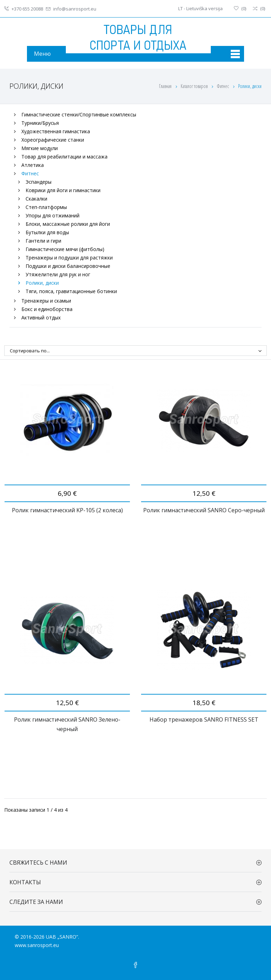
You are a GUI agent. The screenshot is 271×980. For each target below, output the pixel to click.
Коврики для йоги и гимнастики (63, 190)
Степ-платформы (46, 207)
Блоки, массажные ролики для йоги (68, 224)
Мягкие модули (40, 148)
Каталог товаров (195, 86)
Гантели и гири (43, 241)
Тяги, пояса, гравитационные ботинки (71, 291)
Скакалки (36, 199)
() (240, 8)
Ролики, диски (42, 283)
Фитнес (223, 86)
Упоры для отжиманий (53, 215)
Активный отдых (41, 317)
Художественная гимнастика (56, 131)
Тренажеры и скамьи (46, 301)
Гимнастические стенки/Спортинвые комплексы (79, 114)
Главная (165, 86)
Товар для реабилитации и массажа (64, 157)
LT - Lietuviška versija (200, 8)
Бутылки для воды (47, 232)
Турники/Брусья (40, 123)
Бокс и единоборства (47, 309)
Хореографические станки (53, 140)
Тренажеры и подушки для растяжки (69, 258)
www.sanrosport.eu (37, 945)
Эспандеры (39, 182)
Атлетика (33, 165)
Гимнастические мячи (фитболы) (65, 249)
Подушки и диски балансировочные (68, 266)
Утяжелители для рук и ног (58, 274)
